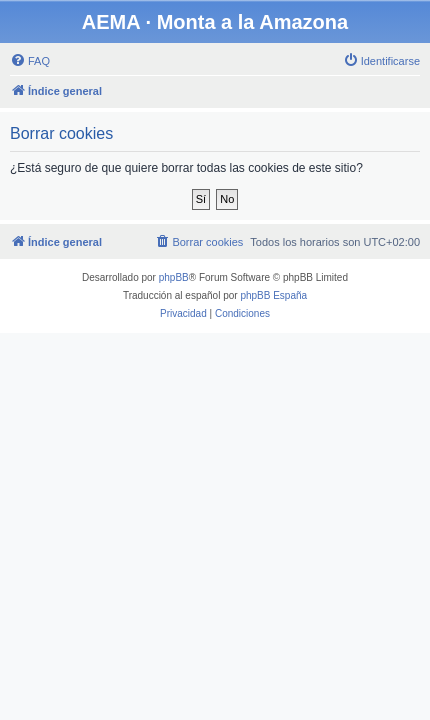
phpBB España (273, 295)
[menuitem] (30, 61)
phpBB (174, 277)
